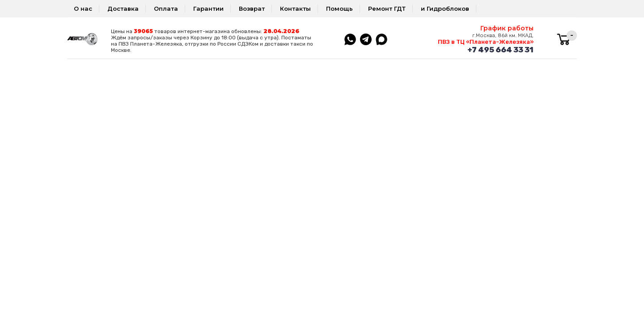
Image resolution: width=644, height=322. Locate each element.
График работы (507, 28)
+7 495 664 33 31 (500, 50)
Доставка (123, 8)
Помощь (339, 8)
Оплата (166, 8)
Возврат (252, 8)
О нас (83, 8)
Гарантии (208, 8)
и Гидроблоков (445, 8)
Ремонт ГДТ (387, 8)
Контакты (295, 8)
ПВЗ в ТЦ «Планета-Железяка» (486, 42)
